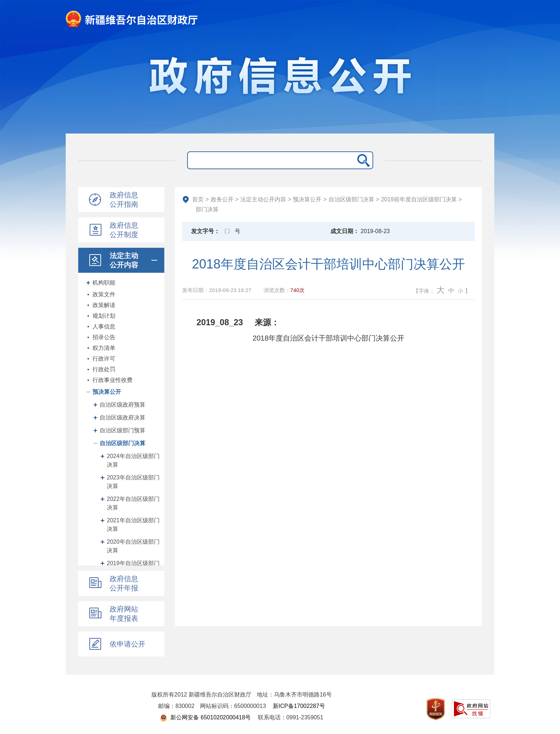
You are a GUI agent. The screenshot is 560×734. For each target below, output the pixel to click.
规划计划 (104, 316)
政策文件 (104, 294)
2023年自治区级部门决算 (133, 482)
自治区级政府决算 (122, 418)
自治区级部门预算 (122, 430)
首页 (198, 199)
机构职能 (104, 283)
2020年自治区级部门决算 (133, 546)
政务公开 (222, 199)
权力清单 (104, 348)
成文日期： (345, 231)
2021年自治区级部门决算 (133, 525)
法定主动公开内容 (263, 199)
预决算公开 (107, 392)
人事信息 (104, 326)
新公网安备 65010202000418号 (205, 717)
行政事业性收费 (112, 380)
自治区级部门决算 (122, 443)
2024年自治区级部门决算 (133, 460)
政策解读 (104, 305)
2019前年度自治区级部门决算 (419, 199)
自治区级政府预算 (122, 405)
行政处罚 (104, 369)
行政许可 (104, 359)
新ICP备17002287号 (299, 706)
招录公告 (104, 337)
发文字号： (205, 231)
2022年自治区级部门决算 (133, 503)
